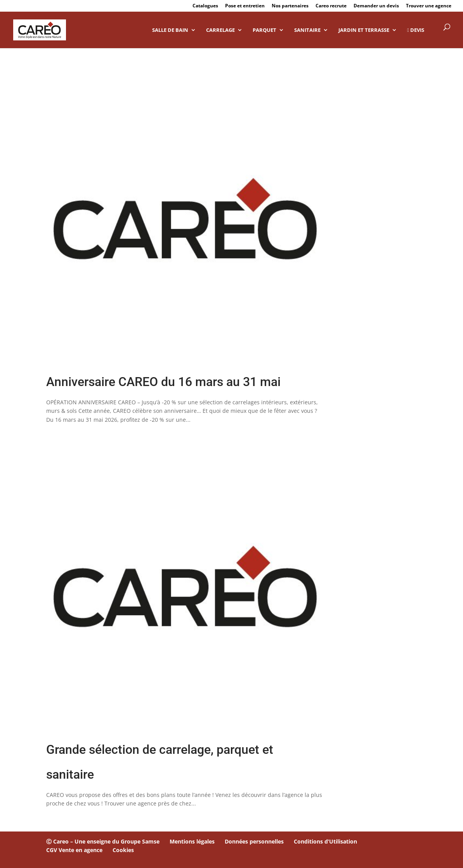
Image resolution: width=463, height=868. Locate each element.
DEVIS (416, 30)
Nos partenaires (290, 6)
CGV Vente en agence (74, 850)
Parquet (264, 30)
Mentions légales (192, 841)
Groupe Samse (140, 841)
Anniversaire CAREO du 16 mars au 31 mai (163, 382)
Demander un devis (376, 6)
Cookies (123, 850)
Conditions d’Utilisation (325, 841)
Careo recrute (331, 6)
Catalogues (205, 6)
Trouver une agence (429, 6)
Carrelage (220, 30)
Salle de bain (170, 30)
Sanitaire (307, 30)
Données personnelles (254, 841)
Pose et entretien (245, 6)
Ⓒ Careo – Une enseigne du (83, 841)
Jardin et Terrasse (364, 30)
